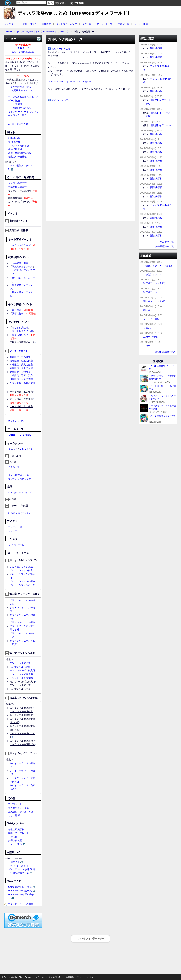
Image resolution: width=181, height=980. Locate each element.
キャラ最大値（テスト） (23, 87)
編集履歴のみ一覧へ (166, 246)
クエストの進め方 (17, 183)
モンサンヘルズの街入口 (22, 670)
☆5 (10, 493)
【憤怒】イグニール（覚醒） (158, 266)
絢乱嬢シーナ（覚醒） (155, 301)
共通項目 (13, 837)
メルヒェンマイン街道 (21, 570)
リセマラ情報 (15, 104)
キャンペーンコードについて (23, 112)
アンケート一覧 (104, 24)
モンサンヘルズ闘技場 (21, 674)
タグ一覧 (87, 24)
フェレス (148, 328)
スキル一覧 (14, 467)
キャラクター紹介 (17, 115)
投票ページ (23, 48)
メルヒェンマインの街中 (22, 581)
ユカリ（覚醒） (151, 337)
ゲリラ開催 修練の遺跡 (22, 383)
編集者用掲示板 (16, 830)
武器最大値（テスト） (23, 90)
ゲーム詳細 (14, 101)
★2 (26, 449)
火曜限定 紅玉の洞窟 (21, 361)
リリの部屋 (14, 815)
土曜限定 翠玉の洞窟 (21, 375)
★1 (32, 449)
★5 (10, 449)
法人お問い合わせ (57, 977)
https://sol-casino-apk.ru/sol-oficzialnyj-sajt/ (70, 82)
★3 (21, 449)
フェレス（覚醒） (152, 319)
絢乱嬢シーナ (150, 310)
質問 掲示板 (14, 142)
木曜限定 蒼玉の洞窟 (21, 368)
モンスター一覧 (16, 545)
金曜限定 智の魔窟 (20, 372)
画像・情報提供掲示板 (23, 52)
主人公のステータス (19, 808)
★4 (16, 449)
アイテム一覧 (15, 527)
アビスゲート (15, 804)
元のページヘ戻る (61, 49)
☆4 (16, 493)
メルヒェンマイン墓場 (21, 567)
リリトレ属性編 (20, 328)
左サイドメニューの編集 (19, 904)
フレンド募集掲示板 (19, 146)
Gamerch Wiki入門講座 (20, 887)
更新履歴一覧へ (168, 242)
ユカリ (147, 346)
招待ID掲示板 (15, 149)
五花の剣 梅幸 (20, 263)
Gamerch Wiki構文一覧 (20, 891)
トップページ (11, 24)
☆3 (21, 493)
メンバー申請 (141, 24)
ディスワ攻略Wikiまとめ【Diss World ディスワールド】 (75, 13)
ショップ (13, 531)
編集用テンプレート (19, 833)
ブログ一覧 (123, 24)
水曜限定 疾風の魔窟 (21, 365)
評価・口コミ (30, 24)
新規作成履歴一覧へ (166, 352)
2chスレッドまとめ (18, 866)
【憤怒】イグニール (160, 125)
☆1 (32, 493)
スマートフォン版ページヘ (90, 939)
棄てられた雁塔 (20, 335)
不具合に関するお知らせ (21, 108)
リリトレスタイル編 (22, 331)
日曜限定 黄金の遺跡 (21, 379)
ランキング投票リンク (20, 479)
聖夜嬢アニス (150, 292)
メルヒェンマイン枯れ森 (22, 585)
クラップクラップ (21, 245)
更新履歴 (46, 24)
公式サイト (14, 862)
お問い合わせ (41, 977)
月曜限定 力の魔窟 (20, 357)
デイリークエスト (19, 351)
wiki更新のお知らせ (18, 124)
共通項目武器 (15, 840)
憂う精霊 (17, 310)
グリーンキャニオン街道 (22, 622)
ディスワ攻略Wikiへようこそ (23, 97)
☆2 (26, 493)
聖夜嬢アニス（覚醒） (155, 283)
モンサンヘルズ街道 (20, 663)
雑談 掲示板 (14, 138)
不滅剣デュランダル (22, 267)
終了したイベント (17, 421)
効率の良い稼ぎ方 (17, 187)
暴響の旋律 (18, 314)
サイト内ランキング (66, 24)
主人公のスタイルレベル (21, 812)
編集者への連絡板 (17, 157)
